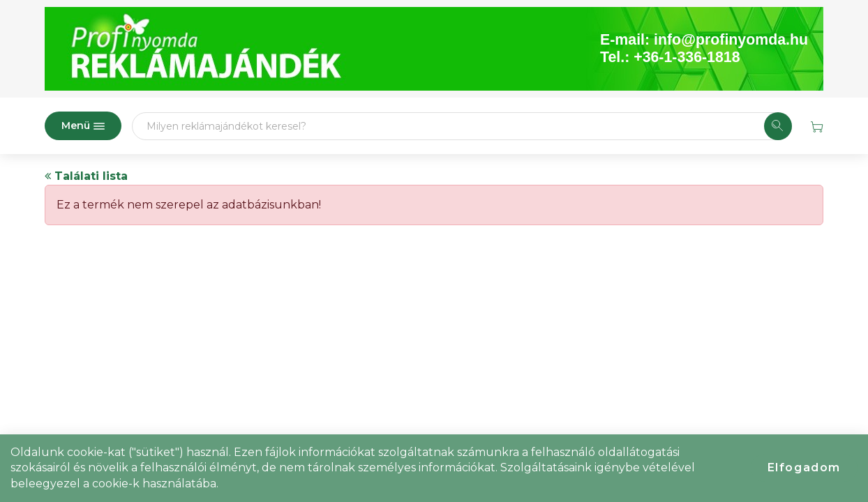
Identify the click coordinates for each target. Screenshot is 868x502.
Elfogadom (804, 467)
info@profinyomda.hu (731, 40)
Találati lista (86, 176)
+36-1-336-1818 (687, 57)
